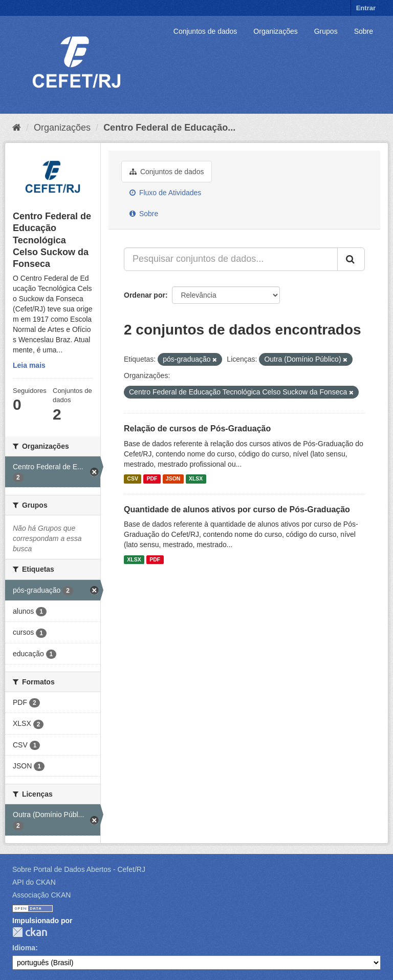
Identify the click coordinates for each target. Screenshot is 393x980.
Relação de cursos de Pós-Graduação (197, 429)
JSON (173, 479)
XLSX (196, 479)
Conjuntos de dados (205, 31)
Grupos (326, 31)
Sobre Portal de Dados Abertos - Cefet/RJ (79, 869)
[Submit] (351, 259)
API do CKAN (34, 882)
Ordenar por (145, 295)
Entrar (366, 8)
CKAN (30, 932)
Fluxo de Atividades (165, 193)
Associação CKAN (41, 895)
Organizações (275, 31)
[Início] (17, 128)
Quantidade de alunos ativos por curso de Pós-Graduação (237, 509)
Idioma (24, 948)
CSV (133, 479)
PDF (152, 479)
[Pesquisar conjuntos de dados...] (231, 259)
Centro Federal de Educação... (169, 128)
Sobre (364, 31)
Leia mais (29, 365)
